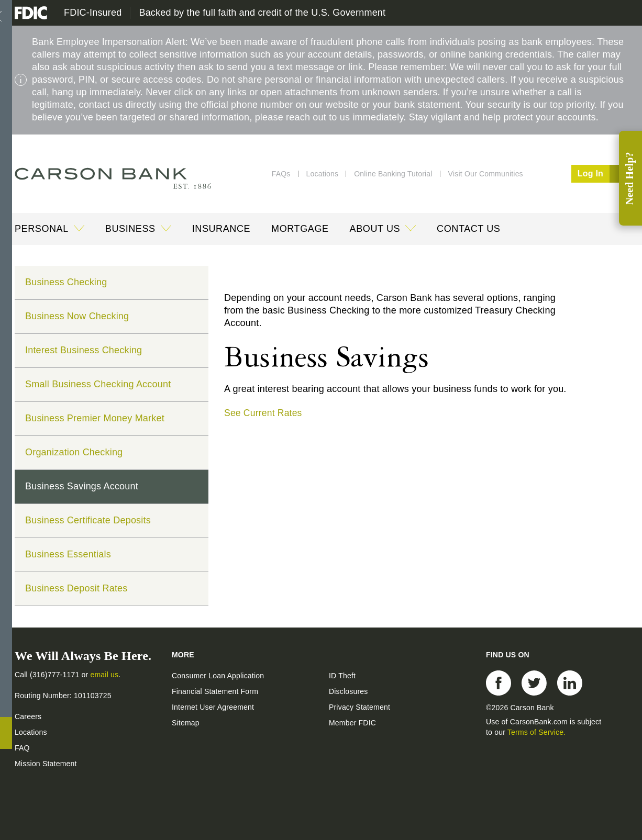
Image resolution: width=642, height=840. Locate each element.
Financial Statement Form (215, 691)
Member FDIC (352, 722)
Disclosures (348, 691)
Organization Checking (74, 452)
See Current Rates (264, 413)
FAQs (281, 174)
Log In (602, 174)
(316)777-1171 (56, 674)
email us (105, 674)
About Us (375, 229)
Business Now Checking (77, 316)
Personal (42, 229)
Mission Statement (46, 763)
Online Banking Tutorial (393, 174)
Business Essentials (68, 554)
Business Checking (66, 282)
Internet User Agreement (213, 707)
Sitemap (186, 722)
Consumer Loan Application (218, 675)
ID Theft (342, 675)
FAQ (22, 747)
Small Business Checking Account (98, 384)
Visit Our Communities (486, 174)
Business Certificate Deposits (88, 520)
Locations (323, 174)
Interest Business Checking (84, 350)
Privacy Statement (359, 707)
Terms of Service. (537, 732)
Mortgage (300, 229)
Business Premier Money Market (95, 418)
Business (130, 229)
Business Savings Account (82, 486)
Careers (28, 716)
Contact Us (468, 229)
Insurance (221, 229)
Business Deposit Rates (76, 588)
